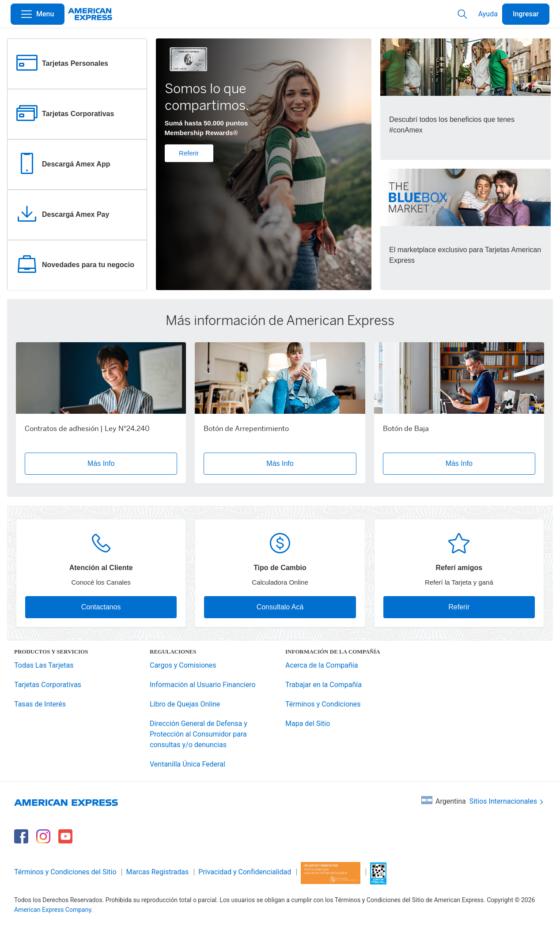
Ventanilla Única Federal (187, 764)
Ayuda (488, 14)
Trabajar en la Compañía (324, 685)
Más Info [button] (101, 463)
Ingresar (526, 14)
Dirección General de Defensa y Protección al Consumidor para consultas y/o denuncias (199, 734)
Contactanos (101, 607)
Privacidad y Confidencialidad (245, 872)
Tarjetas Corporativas (48, 685)
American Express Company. (53, 910)
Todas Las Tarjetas (44, 665)
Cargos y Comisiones (183, 665)
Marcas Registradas (158, 872)
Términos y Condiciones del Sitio (65, 872)
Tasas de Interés (40, 704)
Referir (189, 153)
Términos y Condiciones (323, 704)
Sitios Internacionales (507, 802)
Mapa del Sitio (308, 724)
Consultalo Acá (280, 607)
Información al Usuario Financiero (203, 685)
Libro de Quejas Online (185, 704)
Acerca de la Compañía (322, 665)
